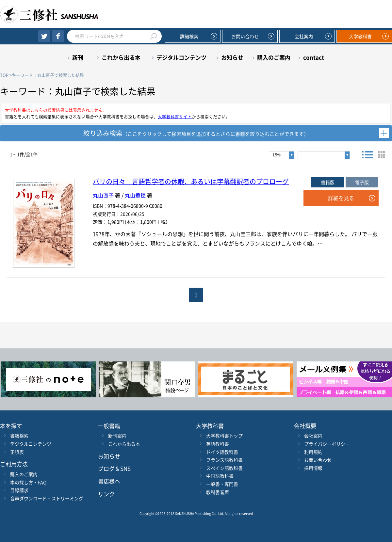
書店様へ (109, 481)
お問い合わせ (245, 36)
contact (314, 57)
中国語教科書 (220, 476)
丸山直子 (103, 195)
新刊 (78, 57)
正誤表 (17, 452)
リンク (106, 494)
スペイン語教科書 (224, 468)
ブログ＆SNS (114, 468)
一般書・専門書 (222, 484)
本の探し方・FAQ (28, 482)
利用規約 (313, 452)
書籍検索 (19, 436)
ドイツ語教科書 (222, 452)
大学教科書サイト (175, 116)
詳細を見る (341, 198)
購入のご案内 (274, 57)
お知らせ (232, 57)
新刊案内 (117, 436)
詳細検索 (189, 36)
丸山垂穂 (135, 195)
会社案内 (304, 36)
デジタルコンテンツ (181, 57)
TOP (4, 75)
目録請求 (19, 490)
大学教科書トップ (224, 436)
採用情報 (313, 468)
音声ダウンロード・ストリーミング (47, 498)
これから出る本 (121, 57)
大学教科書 (360, 36)
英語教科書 (218, 444)
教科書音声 (218, 492)
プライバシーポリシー (327, 444)
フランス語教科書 (224, 460)
